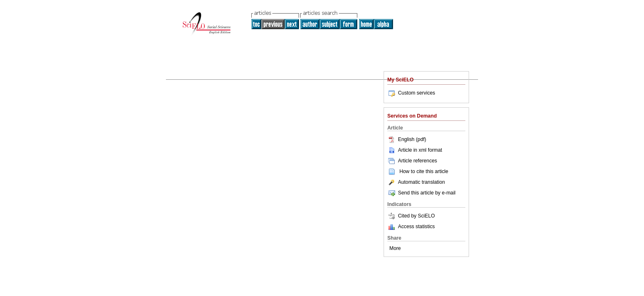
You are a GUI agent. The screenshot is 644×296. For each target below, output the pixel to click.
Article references (412, 161)
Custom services (411, 93)
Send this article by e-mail (421, 193)
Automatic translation (416, 182)
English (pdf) (407, 139)
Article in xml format (415, 150)
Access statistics (416, 227)
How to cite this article (424, 171)
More (395, 248)
